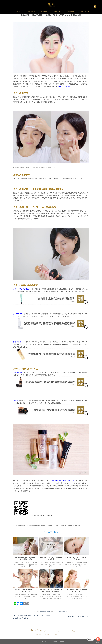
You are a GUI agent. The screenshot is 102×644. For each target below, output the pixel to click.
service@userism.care (51, 632)
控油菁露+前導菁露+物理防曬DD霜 (62, 481)
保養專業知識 (31, 11)
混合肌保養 (65, 611)
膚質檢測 (71, 11)
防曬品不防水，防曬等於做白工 (78, 616)
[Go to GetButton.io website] (98, 642)
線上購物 (17, 11)
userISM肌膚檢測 (65, 86)
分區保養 (57, 611)
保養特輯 (48, 611)
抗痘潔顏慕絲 (18, 314)
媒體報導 (44, 11)
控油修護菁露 (18, 342)
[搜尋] (95, 7)
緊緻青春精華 (18, 372)
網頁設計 (55, 642)
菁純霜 (16, 400)
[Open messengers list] (98, 639)
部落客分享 (58, 11)
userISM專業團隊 (55, 20)
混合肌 (60, 611)
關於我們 (85, 11)
